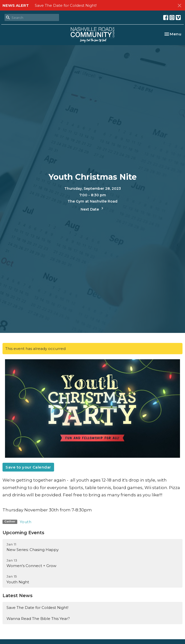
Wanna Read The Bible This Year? (38, 619)
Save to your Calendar (28, 467)
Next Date (93, 209)
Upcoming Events (23, 533)
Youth (26, 522)
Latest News (18, 596)
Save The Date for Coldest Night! (66, 5)
